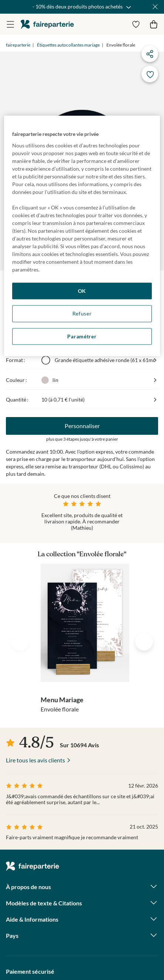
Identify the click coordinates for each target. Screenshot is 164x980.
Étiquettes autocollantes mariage (68, 45)
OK (82, 291)
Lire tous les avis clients (35, 760)
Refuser (82, 313)
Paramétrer (82, 336)
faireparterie (47, 24)
